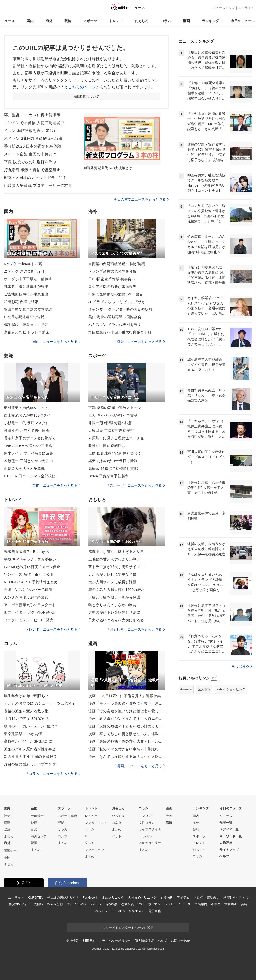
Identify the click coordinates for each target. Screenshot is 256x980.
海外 (49, 21)
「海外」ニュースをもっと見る (139, 342)
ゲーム (90, 829)
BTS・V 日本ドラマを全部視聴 (30, 476)
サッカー (64, 829)
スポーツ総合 (67, 816)
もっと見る (242, 666)
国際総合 (10, 851)
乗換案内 (201, 904)
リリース (226, 816)
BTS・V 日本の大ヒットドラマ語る (35, 178)
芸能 (68, 21)
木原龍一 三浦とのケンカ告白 (29, 461)
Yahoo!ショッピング (231, 689)
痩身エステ (136, 911)
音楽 (34, 829)
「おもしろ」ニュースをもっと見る (136, 629)
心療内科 (167, 897)
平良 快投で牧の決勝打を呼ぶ (30, 162)
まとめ (9, 836)
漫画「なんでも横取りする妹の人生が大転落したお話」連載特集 (127, 757)
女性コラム (147, 823)
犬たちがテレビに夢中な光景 (112, 574)
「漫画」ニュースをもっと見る (139, 766)
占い (141, 904)
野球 (61, 823)
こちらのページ (82, 87)
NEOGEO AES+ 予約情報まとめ (31, 582)
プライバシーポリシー (115, 941)
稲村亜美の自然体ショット (26, 408)
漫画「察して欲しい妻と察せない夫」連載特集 (127, 734)
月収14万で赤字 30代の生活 (27, 719)
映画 (34, 823)
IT (86, 836)
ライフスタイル (150, 829)
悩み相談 (111, 904)
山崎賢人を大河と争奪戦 (24, 468)
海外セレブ (39, 836)
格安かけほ (55, 904)
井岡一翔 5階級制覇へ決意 (110, 423)
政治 (7, 829)
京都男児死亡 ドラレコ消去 (27, 332)
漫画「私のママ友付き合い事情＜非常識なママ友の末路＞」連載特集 (127, 749)
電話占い (213, 897)
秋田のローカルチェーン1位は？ (31, 726)
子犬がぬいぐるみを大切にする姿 (116, 620)
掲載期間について (86, 96)
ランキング (210, 21)
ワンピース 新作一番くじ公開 (29, 574)
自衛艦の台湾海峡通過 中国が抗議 (117, 264)
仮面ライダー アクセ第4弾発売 (30, 612)
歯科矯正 (231, 904)
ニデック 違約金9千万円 (24, 271)
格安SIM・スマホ (236, 897)
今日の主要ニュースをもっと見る (141, 199)
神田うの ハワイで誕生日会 (27, 430)
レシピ (169, 904)
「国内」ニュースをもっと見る (55, 342)
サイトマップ (229, 850)
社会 (7, 816)
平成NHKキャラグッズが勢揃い (30, 559)
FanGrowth (90, 897)
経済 (7, 823)
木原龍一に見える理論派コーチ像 (116, 438)
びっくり (118, 816)
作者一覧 (226, 823)
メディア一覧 (229, 829)
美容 (244, 904)
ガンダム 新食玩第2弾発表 (26, 597)
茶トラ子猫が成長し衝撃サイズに (116, 567)
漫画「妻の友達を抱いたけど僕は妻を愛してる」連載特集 (127, 711)
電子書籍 (155, 911)
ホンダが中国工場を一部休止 (28, 279)
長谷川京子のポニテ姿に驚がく (30, 438)
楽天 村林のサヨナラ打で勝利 (113, 461)
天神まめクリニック (142, 897)
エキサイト (246, 8)
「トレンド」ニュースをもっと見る (51, 629)
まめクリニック (113, 897)
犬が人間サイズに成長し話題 (112, 582)
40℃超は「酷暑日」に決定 (26, 325)
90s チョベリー (150, 843)
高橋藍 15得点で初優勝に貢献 (113, 468)
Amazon (186, 689)
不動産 (216, 904)
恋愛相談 (127, 904)
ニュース (8, 21)
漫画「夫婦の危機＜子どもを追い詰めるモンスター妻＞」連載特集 (127, 726)
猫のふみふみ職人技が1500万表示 (116, 590)
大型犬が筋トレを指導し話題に (114, 612)
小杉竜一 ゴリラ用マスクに (27, 423)
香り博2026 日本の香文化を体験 (33, 146)
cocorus (95, 904)
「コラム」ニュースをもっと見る (53, 774)
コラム (166, 21)
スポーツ (90, 21)
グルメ (90, 843)
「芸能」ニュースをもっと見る (55, 485)
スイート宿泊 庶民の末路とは (30, 154)
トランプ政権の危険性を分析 (112, 271)
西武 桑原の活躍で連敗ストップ (115, 408)
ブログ (198, 897)
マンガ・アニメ (96, 823)
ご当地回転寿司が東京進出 (26, 294)
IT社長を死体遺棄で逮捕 (24, 317)
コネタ (117, 823)
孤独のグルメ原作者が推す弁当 (30, 749)
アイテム (183, 897)
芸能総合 (37, 816)
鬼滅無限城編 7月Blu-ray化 (26, 552)
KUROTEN (35, 897)
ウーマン (154, 904)
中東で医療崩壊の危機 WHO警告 (116, 294)
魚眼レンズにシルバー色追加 (28, 590)
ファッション (94, 850)
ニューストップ (224, 8)
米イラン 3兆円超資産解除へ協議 (33, 138)
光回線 (39, 904)
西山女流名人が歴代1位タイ (27, 415)
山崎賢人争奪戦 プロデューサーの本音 (38, 185)
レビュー (91, 816)
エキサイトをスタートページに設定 (128, 928)
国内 (30, 21)
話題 (169, 823)
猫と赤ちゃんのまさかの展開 (112, 605)
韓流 (34, 843)
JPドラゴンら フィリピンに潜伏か (117, 302)
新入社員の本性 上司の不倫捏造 (30, 757)
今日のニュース (243, 21)
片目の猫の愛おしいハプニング (30, 764)
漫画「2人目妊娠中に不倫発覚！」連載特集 (125, 696)
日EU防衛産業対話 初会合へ (112, 279)
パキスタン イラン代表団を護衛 (115, 325)
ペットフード (105, 911)
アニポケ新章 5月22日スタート (30, 605)
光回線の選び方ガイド (63, 897)
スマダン (145, 816)
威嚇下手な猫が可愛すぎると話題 (116, 552)
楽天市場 (204, 689)
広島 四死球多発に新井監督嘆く (115, 453)
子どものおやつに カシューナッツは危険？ (40, 703)
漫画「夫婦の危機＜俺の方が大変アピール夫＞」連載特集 (127, 741)
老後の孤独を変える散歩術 (26, 711)
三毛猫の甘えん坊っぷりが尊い (114, 559)
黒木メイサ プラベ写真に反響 (29, 453)
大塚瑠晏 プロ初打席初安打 (111, 430)
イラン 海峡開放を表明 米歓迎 (31, 131)
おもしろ (142, 21)
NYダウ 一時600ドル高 (23, 264)
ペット (117, 836)
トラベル (145, 836)
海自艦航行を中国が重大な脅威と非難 (120, 332)
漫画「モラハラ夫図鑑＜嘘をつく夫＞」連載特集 (127, 703)
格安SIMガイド (19, 904)
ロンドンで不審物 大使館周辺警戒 (34, 123)
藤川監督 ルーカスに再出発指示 (32, 115)
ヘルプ (224, 856)
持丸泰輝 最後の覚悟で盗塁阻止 (32, 170)
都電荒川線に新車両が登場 (26, 286)
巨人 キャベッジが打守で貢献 (113, 415)
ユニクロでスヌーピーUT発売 (29, 620)
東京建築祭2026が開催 (23, 734)
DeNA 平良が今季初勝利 (109, 476)
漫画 (186, 21)
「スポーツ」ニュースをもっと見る (136, 485)
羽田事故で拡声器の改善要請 (28, 309)
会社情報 (72, 941)
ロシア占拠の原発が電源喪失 (112, 286)
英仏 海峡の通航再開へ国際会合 (115, 317)
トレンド (116, 21)
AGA (121, 911)
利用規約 (89, 941)
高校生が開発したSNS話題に (28, 741)
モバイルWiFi (76, 904)
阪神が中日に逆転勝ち (107, 446)
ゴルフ (63, 836)
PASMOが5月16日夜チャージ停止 (32, 567)
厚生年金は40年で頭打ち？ (26, 696)
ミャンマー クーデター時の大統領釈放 (120, 309)
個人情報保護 (144, 941)
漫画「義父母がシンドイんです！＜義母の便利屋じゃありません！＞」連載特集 (127, 719)
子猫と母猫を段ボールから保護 (114, 597)
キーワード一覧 (231, 836)
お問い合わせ (180, 941)
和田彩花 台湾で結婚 (21, 302)
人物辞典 (226, 843)
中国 (7, 858)
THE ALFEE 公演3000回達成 (28, 446)
